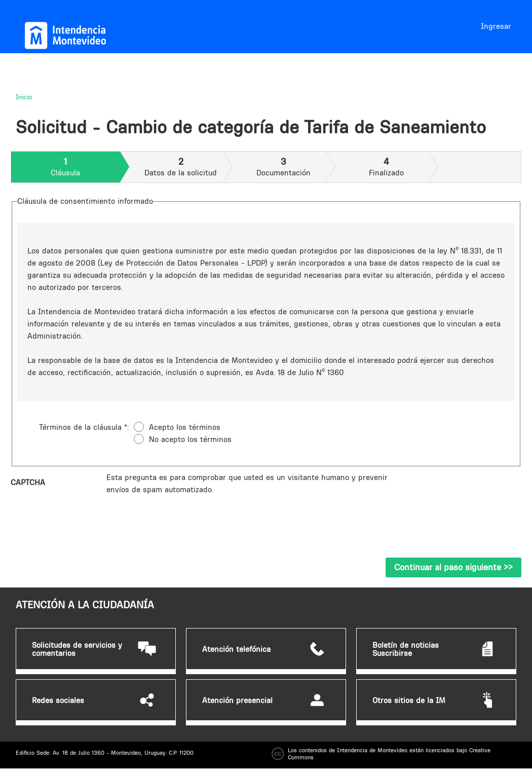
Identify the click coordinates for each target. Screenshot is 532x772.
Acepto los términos (185, 427)
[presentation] (183, 516)
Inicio (24, 97)
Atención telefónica (236, 649)
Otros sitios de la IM (409, 701)
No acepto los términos (190, 439)
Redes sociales (58, 701)
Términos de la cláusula (83, 427)
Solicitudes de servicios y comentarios (77, 649)
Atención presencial (237, 701)
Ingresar (496, 26)
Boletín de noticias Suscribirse (406, 649)
